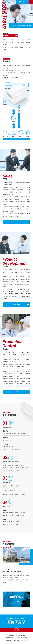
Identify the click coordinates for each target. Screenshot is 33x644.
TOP (13, 26)
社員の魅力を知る (10, 638)
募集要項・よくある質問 (21, 638)
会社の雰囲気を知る (20, 636)
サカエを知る (11, 636)
